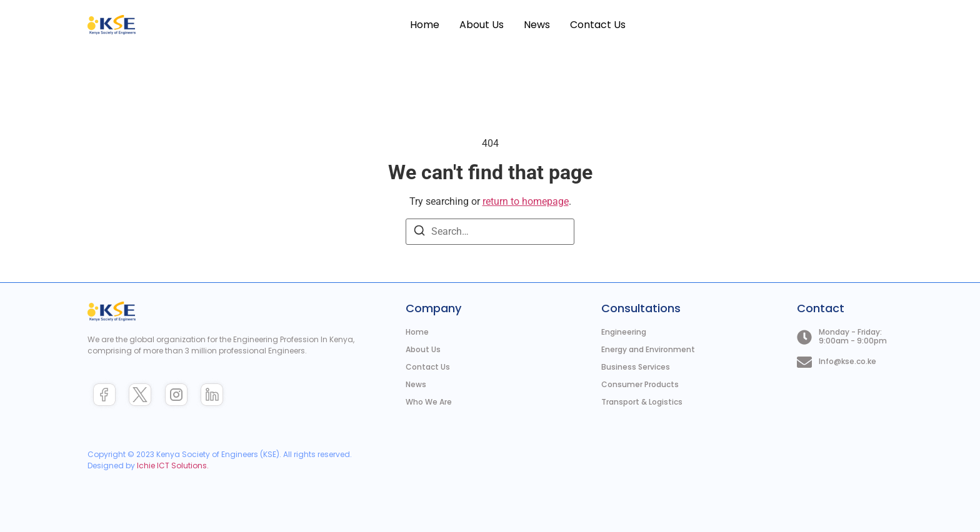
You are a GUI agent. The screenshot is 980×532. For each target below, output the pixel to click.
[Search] (419, 233)
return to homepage (526, 201)
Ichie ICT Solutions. (173, 465)
